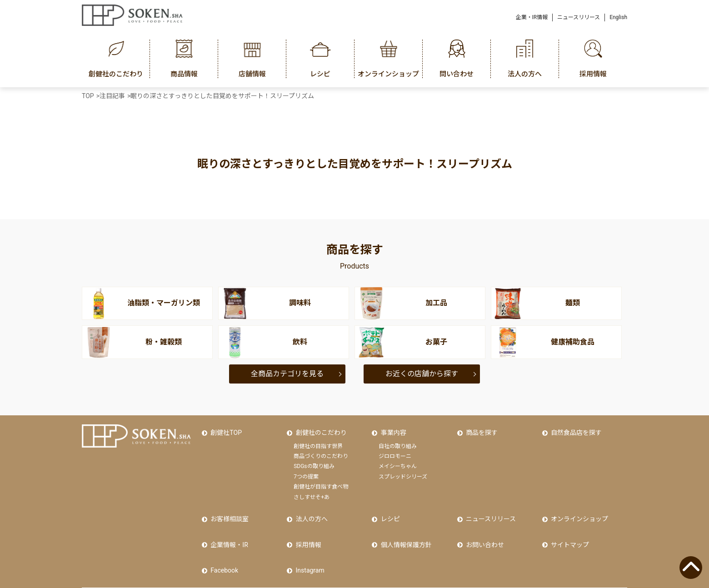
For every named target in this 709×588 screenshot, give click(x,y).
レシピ (388, 510)
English (618, 17)
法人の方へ (310, 510)
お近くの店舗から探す (422, 374)
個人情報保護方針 (404, 529)
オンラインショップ (578, 510)
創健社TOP (224, 429)
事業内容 (391, 429)
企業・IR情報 (532, 17)
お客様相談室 (228, 510)
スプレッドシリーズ (403, 470)
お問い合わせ (483, 529)
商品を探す (480, 429)
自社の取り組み (398, 440)
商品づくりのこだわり (321, 450)
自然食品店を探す (574, 429)
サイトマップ (568, 529)
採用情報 (306, 529)
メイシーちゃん (398, 460)
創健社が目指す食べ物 (321, 480)
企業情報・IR (227, 529)
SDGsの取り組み (314, 460)
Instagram (308, 548)
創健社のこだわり (319, 429)
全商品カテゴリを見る (287, 374)
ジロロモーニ (395, 450)
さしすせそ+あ (312, 491)
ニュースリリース (579, 17)
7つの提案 (306, 470)
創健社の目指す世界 (318, 440)
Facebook (222, 548)
